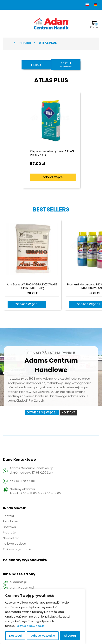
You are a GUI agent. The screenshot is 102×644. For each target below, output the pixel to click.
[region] (43, 617)
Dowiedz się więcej (42, 413)
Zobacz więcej (53, 177)
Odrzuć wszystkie (43, 636)
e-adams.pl (18, 582)
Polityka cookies (14, 544)
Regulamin (10, 521)
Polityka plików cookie (30, 626)
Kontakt (68, 413)
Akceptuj (70, 636)
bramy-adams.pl (22, 587)
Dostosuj (15, 636)
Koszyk (94, 25)
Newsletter (11, 538)
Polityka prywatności (18, 549)
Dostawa (9, 527)
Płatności (10, 532)
